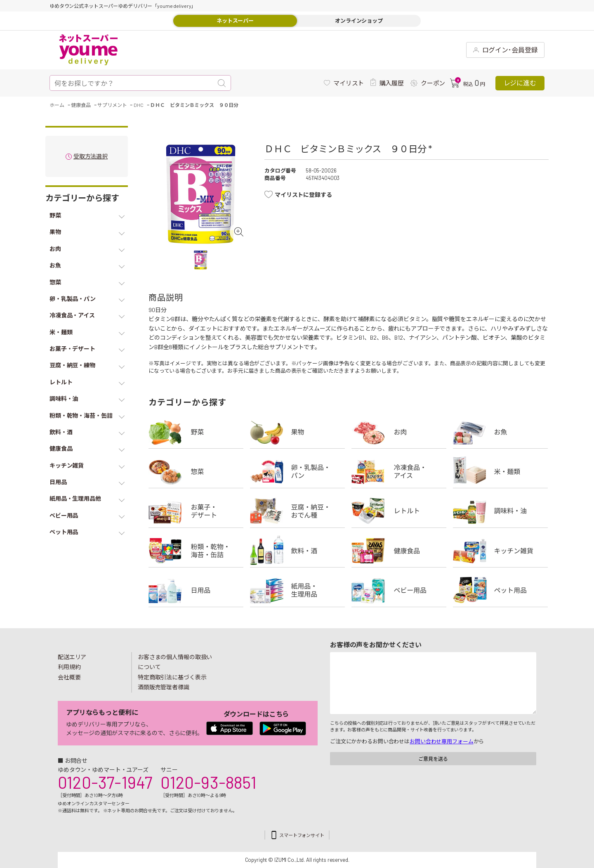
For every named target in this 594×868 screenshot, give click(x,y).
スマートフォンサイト (302, 835)
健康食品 (399, 551)
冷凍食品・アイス (399, 471)
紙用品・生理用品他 (297, 590)
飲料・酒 (297, 551)
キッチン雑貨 (500, 551)
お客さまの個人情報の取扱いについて (175, 662)
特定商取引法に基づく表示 (172, 677)
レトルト (399, 511)
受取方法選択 (91, 157)
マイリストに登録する (303, 195)
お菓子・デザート (196, 511)
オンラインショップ (359, 21)
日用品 (196, 590)
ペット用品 (500, 590)
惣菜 (196, 471)
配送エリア (72, 657)
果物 (297, 432)
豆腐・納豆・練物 (297, 511)
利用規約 (69, 667)
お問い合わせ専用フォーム (441, 741)
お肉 (399, 432)
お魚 (500, 432)
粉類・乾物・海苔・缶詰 (196, 551)
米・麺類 (500, 471)
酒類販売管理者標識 (164, 687)
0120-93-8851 (208, 782)
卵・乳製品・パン (297, 471)
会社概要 (69, 677)
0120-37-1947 (105, 782)
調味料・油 (500, 511)
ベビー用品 (399, 590)
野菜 (196, 432)
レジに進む (520, 83)
